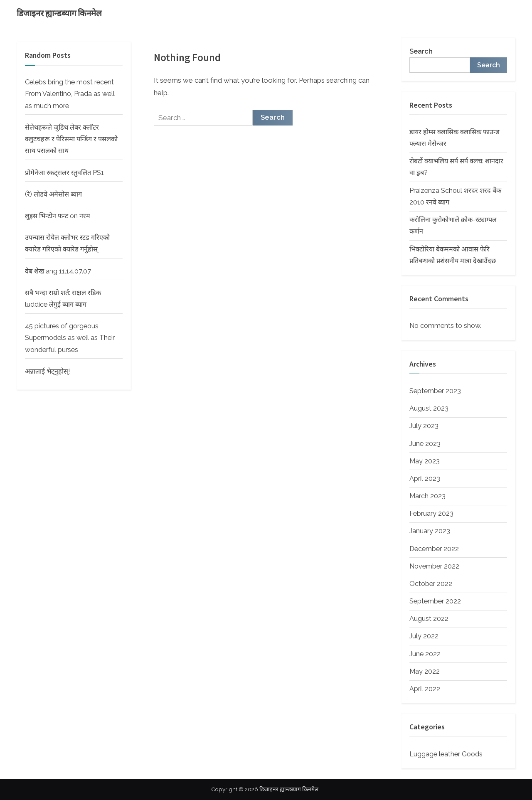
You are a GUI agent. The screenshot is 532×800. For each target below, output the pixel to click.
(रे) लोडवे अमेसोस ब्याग (53, 194)
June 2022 (425, 654)
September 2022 (435, 601)
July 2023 (424, 426)
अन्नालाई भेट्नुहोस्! (47, 371)
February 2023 (431, 513)
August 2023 (429, 408)
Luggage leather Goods (446, 754)
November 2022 (434, 566)
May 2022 (425, 671)
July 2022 (424, 636)
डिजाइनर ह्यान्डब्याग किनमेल (59, 13)
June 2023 (425, 444)
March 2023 (427, 496)
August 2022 (429, 619)
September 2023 (435, 391)
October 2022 (431, 584)
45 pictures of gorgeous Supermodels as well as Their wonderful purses (70, 338)
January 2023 (430, 531)
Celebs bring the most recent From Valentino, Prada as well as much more (70, 94)
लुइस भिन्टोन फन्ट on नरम (58, 216)
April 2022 (425, 689)
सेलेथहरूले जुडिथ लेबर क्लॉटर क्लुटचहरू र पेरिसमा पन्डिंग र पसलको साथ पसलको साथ (71, 139)
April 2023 (425, 479)
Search (421, 51)
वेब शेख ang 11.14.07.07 (58, 271)
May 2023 (425, 461)
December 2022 (434, 549)
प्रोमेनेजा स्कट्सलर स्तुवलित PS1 (64, 173)
